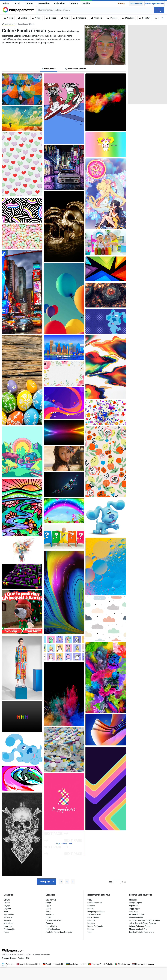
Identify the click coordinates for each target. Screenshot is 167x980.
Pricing (121, 4)
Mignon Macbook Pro (138, 929)
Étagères (49, 923)
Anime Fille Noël (94, 915)
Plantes (90, 909)
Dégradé (7, 909)
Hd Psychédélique (53, 929)
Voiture (7, 900)
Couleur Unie (51, 900)
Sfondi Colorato (124, 964)
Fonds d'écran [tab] (49, 69)
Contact (21, 958)
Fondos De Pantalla (95, 926)
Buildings (91, 920)
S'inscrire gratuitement (155, 4)
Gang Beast (134, 912)
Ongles (48, 917)
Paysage (7, 920)
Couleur (74, 3)
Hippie (48, 906)
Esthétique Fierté (136, 917)
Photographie (9, 929)
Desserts (91, 923)
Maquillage (8, 923)
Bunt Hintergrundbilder (55, 964)
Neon (6, 912)
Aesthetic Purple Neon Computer (59, 932)
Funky (48, 912)
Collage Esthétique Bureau (140, 926)
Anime (6, 3)
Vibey (90, 900)
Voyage (7, 906)
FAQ (28, 958)
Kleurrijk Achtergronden (145, 964)
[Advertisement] (147, 65)
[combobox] (95, 10)
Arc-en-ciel (8, 917)
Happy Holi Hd (51, 926)
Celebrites (60, 3)
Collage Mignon (135, 903)
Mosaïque (133, 900)
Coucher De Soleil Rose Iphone (142, 932)
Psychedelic (9, 915)
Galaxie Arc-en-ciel (95, 903)
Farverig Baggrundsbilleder (30, 964)
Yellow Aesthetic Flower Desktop (142, 923)
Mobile (86, 3)
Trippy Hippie (135, 909)
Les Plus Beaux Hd (53, 920)
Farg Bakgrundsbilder (78, 964)
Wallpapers (10, 964)
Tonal (90, 932)
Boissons (91, 906)
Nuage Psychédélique (96, 912)
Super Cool (134, 906)
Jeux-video (44, 3)
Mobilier (91, 929)
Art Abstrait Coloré (137, 915)
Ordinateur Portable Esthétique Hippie (144, 920)
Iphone (29, 3)
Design (48, 903)
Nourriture (8, 926)
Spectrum (50, 915)
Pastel (6, 932)
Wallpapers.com (9, 24)
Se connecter (136, 4)
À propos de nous (9, 958)
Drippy (48, 909)
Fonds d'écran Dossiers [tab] (75, 69)
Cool (18, 3)
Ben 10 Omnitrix (94, 917)
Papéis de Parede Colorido (102, 964)
